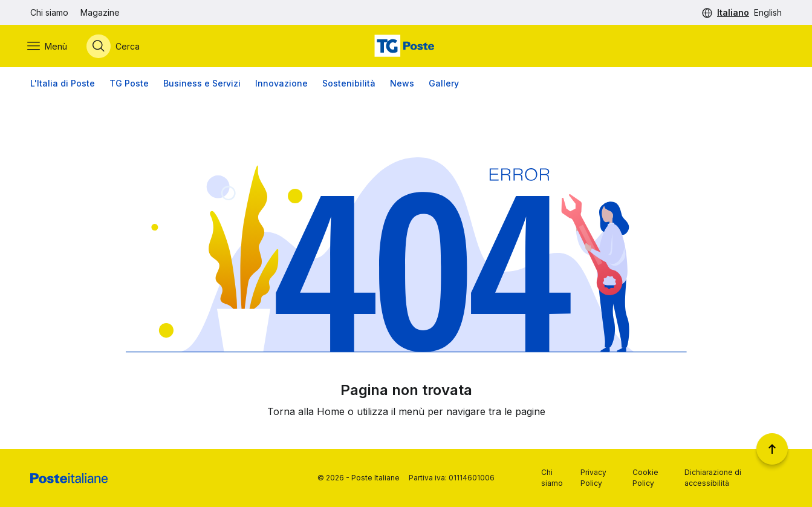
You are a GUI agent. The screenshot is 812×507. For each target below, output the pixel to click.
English (768, 12)
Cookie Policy (645, 478)
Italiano (733, 12)
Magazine (100, 12)
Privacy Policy (593, 478)
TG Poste (129, 84)
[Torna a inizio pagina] (772, 449)
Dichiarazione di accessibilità (713, 478)
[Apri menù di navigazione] (50, 47)
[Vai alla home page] (406, 47)
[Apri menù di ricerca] (116, 47)
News (402, 84)
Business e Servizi (202, 84)
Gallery (444, 84)
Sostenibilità (349, 84)
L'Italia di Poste (63, 84)
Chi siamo (49, 12)
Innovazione (281, 84)
